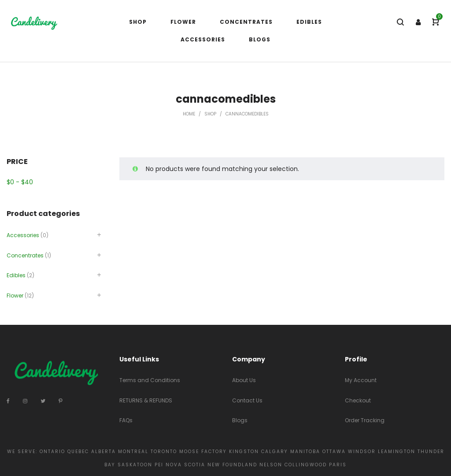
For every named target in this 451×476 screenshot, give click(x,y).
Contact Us (247, 400)
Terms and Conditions (150, 380)
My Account (361, 380)
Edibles (16, 275)
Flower (15, 296)
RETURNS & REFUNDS (146, 400)
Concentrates (25, 255)
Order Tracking (365, 420)
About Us (244, 380)
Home (189, 114)
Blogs (240, 420)
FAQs (126, 420)
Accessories (23, 235)
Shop (210, 114)
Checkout (358, 400)
